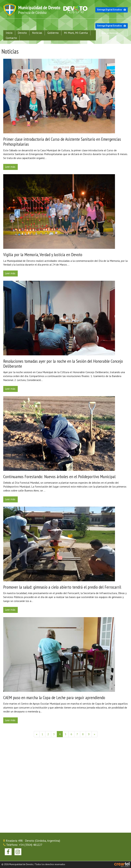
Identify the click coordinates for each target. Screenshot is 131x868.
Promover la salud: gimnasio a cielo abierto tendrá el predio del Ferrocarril (62, 587)
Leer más (10, 167)
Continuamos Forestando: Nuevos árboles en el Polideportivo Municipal (59, 477)
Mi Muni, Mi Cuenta (76, 33)
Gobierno (53, 33)
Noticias (37, 33)
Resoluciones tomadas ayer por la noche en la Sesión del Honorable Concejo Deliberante (63, 364)
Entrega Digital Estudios (112, 10)
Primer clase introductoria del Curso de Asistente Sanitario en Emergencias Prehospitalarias (62, 142)
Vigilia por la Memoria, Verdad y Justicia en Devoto (43, 255)
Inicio (9, 33)
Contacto (11, 38)
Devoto (22, 33)
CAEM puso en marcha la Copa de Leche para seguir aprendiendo (54, 697)
